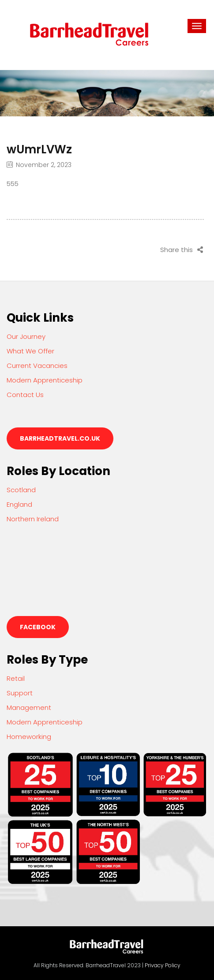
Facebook (38, 627)
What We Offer (30, 351)
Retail (16, 678)
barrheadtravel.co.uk (60, 438)
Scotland (21, 490)
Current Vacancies (37, 366)
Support (20, 693)
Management (29, 707)
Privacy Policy (163, 965)
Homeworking (29, 737)
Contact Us (25, 395)
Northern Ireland (33, 519)
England (19, 504)
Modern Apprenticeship (45, 380)
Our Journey (26, 336)
